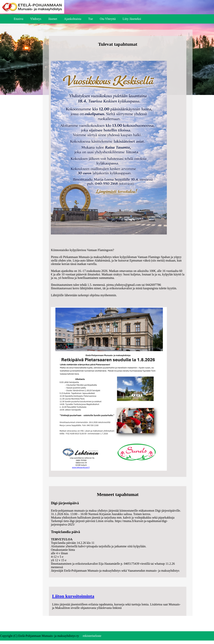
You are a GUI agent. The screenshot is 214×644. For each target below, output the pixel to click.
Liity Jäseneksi (132, 19)
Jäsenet (53, 19)
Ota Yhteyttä (108, 19)
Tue (90, 19)
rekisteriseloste (92, 636)
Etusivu (18, 19)
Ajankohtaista (73, 19)
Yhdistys (36, 19)
